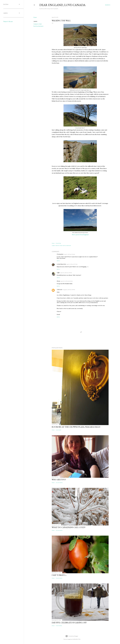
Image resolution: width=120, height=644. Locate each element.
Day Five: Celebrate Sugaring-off (69, 623)
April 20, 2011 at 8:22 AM (67, 281)
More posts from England (80, 235)
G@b (58, 273)
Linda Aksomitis (61, 264)
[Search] (108, 5)
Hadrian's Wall (37, 24)
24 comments (59, 483)
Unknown (60, 290)
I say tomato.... (59, 575)
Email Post (58, 243)
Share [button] (35, 17)
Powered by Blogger (72, 636)
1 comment (58, 430)
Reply (58, 261)
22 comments (59, 530)
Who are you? (59, 480)
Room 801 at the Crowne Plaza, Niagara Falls (76, 427)
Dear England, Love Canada (62, 5)
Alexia (58, 281)
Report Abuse (8, 22)
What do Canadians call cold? (69, 527)
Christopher (60, 254)
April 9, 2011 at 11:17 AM (72, 264)
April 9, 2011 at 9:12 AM (70, 254)
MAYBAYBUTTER (76, 639)
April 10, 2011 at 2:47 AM (66, 273)
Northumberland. (38, 26)
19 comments (59, 578)
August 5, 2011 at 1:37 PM (69, 290)
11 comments (59, 626)
